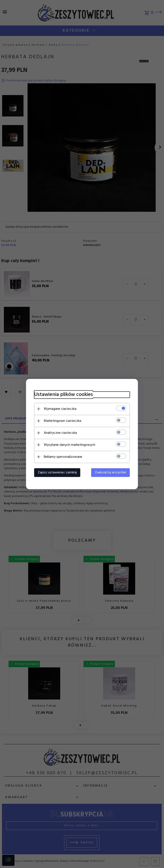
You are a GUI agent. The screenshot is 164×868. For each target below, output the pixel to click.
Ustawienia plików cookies (62, 394)
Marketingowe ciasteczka (61, 421)
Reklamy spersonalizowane (62, 457)
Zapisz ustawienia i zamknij (56, 472)
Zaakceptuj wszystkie (112, 472)
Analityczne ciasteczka (59, 433)
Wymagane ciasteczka (59, 409)
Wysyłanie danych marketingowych (68, 445)
